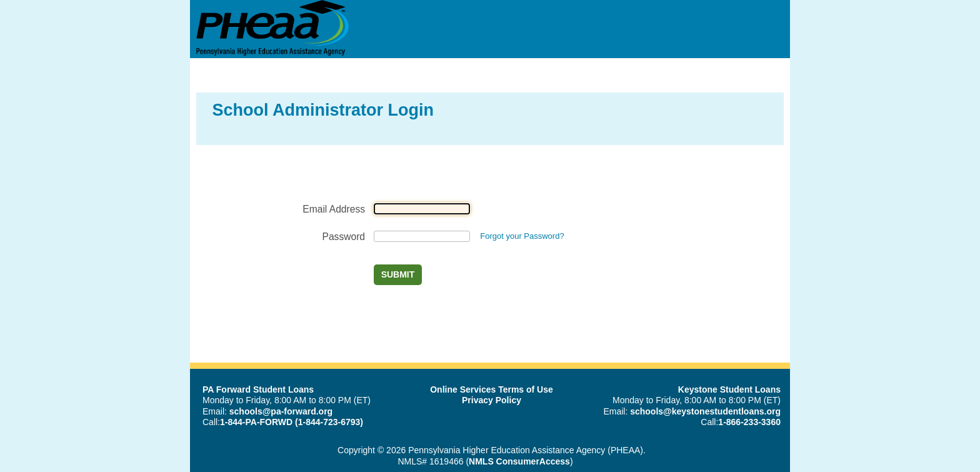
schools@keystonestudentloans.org (705, 411)
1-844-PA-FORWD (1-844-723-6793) (292, 422)
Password (344, 237)
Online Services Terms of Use (492, 389)
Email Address (334, 209)
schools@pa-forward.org (281, 411)
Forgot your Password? (522, 236)
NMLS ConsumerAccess (519, 461)
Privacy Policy (492, 400)
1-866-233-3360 (749, 422)
